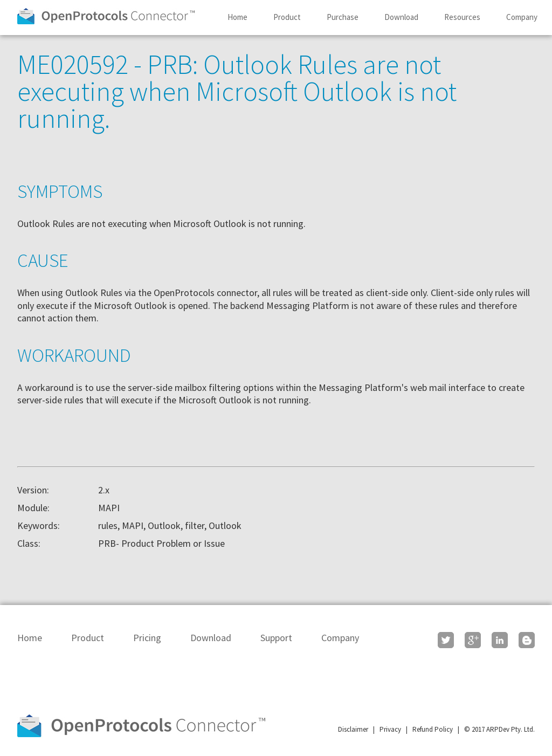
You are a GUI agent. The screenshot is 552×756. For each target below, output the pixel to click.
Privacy (390, 729)
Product (287, 17)
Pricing (147, 638)
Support (276, 638)
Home (237, 17)
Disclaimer (353, 729)
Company (522, 17)
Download (401, 17)
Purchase (343, 17)
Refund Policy (433, 729)
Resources (462, 17)
